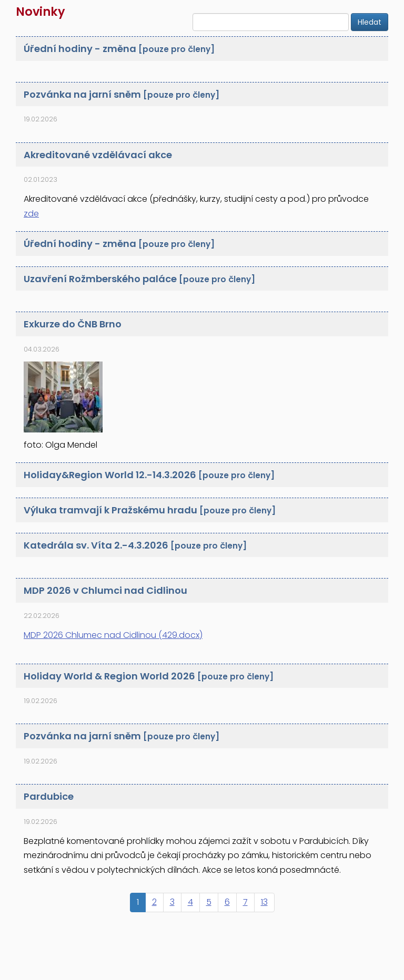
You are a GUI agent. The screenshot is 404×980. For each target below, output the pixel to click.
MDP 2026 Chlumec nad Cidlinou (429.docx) (113, 635)
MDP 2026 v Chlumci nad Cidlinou (105, 590)
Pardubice (49, 796)
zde (31, 214)
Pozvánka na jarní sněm (122, 94)
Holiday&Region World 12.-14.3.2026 (149, 475)
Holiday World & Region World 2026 (149, 676)
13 (264, 902)
